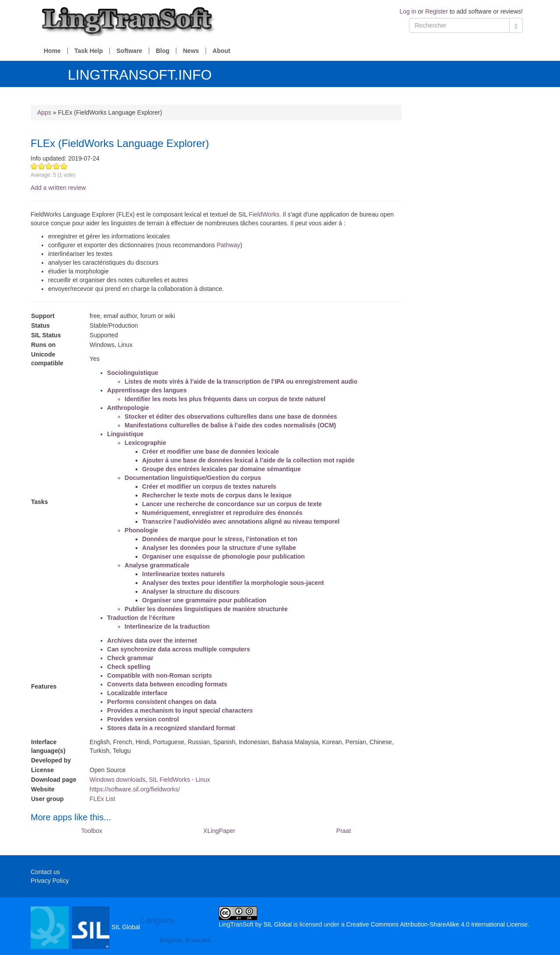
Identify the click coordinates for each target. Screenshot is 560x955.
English (171, 940)
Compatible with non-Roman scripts (160, 675)
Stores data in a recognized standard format (171, 728)
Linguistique (125, 434)
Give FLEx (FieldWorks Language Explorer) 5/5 (64, 166)
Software (129, 51)
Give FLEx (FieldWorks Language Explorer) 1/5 (34, 166)
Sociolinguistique (133, 373)
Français (198, 940)
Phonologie (141, 530)
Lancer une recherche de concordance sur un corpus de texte (232, 504)
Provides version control (143, 719)
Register (437, 11)
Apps (44, 112)
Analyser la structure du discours (191, 591)
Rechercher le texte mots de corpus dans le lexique (217, 495)
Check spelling (129, 667)
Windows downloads (118, 780)
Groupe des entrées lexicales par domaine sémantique (222, 469)
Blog (163, 51)
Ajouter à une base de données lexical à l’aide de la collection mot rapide (248, 460)
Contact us (45, 872)
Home (52, 51)
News (191, 51)
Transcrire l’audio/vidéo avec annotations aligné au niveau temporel (241, 521)
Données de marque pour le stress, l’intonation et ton (220, 539)
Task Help (89, 51)
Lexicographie (145, 443)
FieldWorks (264, 214)
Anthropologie (128, 408)
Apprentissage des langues (147, 390)
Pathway (228, 245)
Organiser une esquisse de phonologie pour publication (224, 556)
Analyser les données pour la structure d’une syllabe (219, 548)
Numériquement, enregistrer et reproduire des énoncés (222, 513)
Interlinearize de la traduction (167, 626)
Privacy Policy (50, 881)
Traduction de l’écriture (141, 618)
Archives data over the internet (152, 640)
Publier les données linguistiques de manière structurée (206, 609)
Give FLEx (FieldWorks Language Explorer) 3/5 (49, 166)
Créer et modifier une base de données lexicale (211, 451)
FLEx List (102, 799)
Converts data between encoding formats (167, 684)
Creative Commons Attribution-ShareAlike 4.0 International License (437, 924)
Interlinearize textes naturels (184, 574)
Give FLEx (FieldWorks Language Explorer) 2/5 (42, 166)
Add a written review (58, 188)
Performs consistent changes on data (162, 702)
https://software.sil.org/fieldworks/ (135, 789)
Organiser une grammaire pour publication (204, 600)
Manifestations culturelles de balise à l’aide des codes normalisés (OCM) (230, 425)
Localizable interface (137, 693)
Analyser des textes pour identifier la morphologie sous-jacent (233, 583)
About (221, 51)
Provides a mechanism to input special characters (180, 710)
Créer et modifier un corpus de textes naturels (209, 486)
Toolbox (91, 831)
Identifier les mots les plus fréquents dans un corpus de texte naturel (225, 399)
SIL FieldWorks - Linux (179, 780)
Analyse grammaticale (157, 565)
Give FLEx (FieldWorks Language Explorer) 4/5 (57, 166)
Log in (408, 11)
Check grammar (130, 658)
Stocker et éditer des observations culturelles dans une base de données (231, 416)
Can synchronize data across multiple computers (179, 649)
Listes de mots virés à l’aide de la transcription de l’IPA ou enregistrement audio (241, 381)
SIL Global (85, 927)
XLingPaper (219, 831)
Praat (344, 831)
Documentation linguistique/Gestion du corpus (193, 478)
